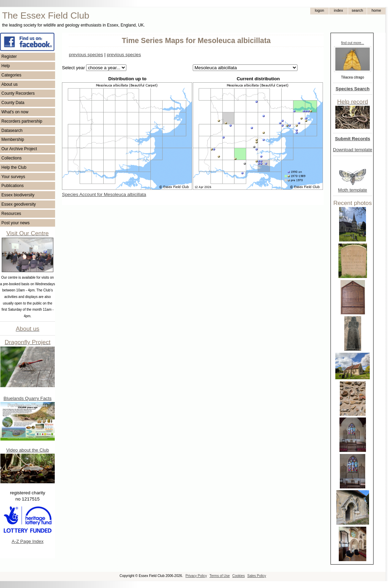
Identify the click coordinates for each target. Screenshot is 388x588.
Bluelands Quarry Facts (27, 398)
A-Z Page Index (28, 541)
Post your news (15, 223)
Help (6, 66)
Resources (11, 214)
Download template (353, 150)
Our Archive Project (19, 149)
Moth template (353, 190)
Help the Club (14, 167)
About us (9, 84)
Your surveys (13, 177)
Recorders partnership (22, 121)
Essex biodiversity (18, 195)
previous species (86, 55)
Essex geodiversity (19, 204)
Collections (12, 158)
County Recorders (18, 93)
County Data (13, 103)
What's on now (15, 112)
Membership (13, 140)
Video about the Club (28, 450)
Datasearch (12, 131)
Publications (13, 186)
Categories (11, 75)
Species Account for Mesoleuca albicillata (104, 194)
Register (9, 56)
